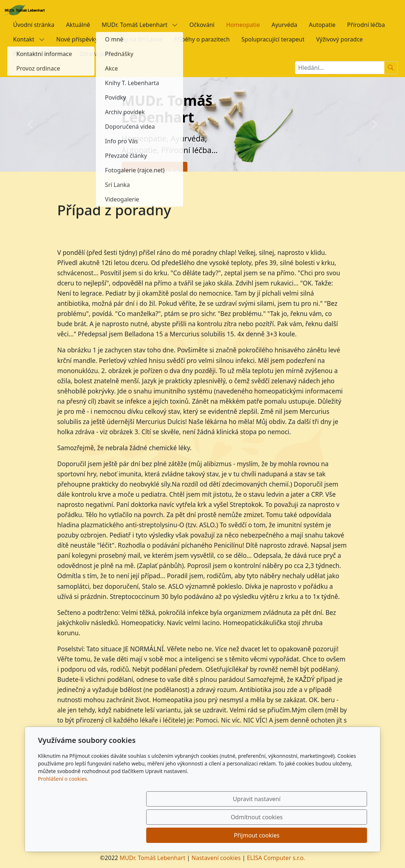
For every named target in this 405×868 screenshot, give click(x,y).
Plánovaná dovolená (40, 54)
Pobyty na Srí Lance (136, 39)
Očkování (202, 25)
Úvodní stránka (34, 25)
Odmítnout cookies (260, 835)
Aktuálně (78, 25)
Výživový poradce (339, 39)
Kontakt (29, 39)
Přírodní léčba (366, 25)
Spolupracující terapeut (273, 39)
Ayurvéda (284, 25)
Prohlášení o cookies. (63, 815)
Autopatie (322, 25)
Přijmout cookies (332, 835)
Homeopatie (243, 25)
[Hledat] (391, 68)
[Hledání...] (340, 68)
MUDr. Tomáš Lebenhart (140, 25)
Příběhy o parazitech (202, 39)
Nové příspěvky (77, 39)
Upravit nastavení (187, 835)
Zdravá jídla (95, 54)
